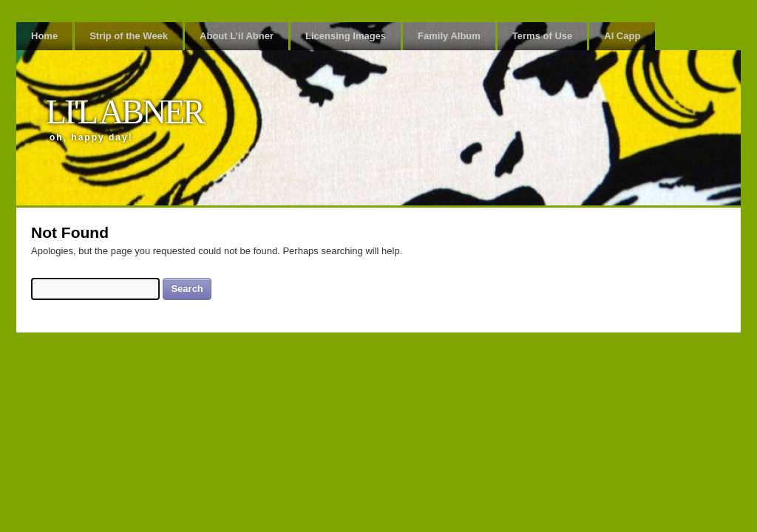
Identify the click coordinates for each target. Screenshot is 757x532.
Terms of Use (542, 36)
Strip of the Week (129, 36)
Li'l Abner (125, 112)
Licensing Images (346, 36)
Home (44, 36)
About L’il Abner (237, 36)
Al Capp (622, 36)
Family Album (449, 36)
